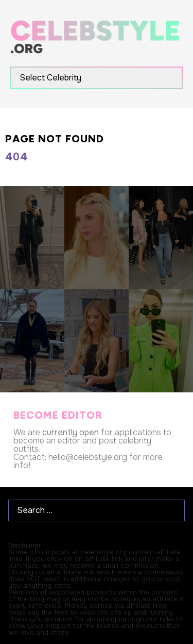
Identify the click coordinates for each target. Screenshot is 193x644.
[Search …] (97, 510)
